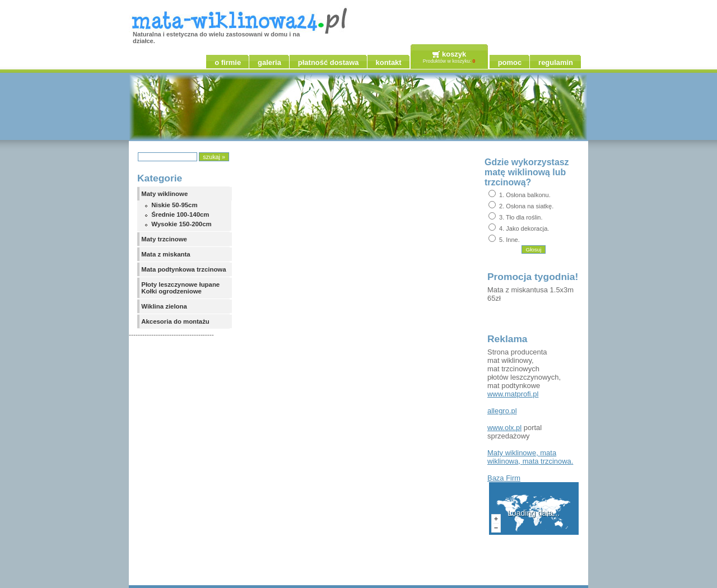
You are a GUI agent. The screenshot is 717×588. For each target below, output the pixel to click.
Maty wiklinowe (164, 194)
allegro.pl (502, 411)
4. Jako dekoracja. (524, 228)
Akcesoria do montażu (175, 321)
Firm (504, 478)
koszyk (454, 54)
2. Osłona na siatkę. (526, 206)
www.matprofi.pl (513, 394)
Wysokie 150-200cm (181, 224)
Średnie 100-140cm (180, 214)
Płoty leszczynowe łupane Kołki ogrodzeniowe (180, 288)
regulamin (556, 62)
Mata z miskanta (166, 254)
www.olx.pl (504, 428)
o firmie (228, 62)
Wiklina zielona (164, 306)
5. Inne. (509, 240)
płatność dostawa (329, 62)
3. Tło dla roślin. (521, 217)
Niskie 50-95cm (174, 205)
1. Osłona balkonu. (525, 195)
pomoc (510, 62)
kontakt (389, 62)
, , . (530, 457)
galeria (269, 62)
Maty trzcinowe (164, 239)
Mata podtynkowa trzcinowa (183, 269)
